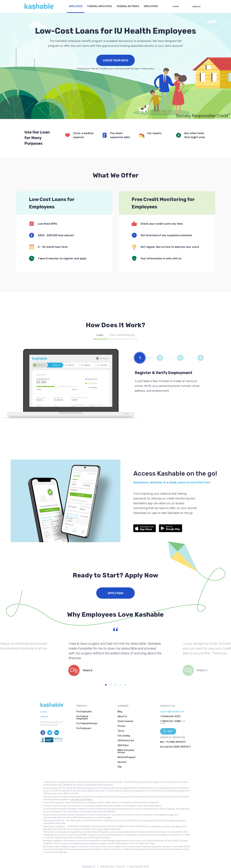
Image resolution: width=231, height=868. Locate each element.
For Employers (84, 728)
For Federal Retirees (87, 724)
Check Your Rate (116, 60)
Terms (121, 731)
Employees (76, 6)
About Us (122, 716)
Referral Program (127, 757)
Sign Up (197, 7)
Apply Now (116, 593)
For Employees (84, 712)
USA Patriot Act (126, 741)
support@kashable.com (172, 712)
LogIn (176, 6)
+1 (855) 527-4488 (170, 721)
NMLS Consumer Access (126, 751)
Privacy (122, 726)
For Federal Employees (82, 718)
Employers (151, 6)
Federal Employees (100, 6)
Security (122, 762)
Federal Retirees (128, 6)
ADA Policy (123, 745)
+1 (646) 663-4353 (170, 716)
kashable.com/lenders (82, 799)
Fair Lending (124, 736)
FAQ (120, 767)
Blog (120, 712)
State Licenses (125, 721)
